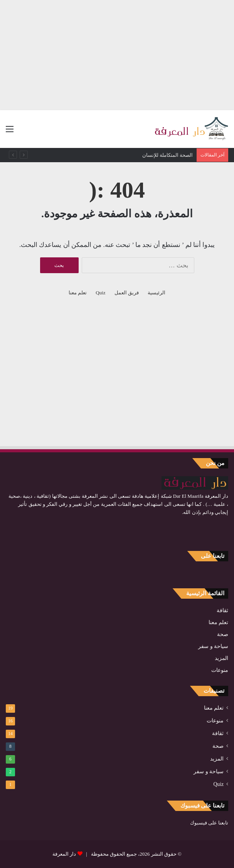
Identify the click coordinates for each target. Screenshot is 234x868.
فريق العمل (127, 293)
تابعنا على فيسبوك (209, 823)
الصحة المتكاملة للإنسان (168, 155)
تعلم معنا (78, 293)
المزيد (221, 658)
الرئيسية (157, 293)
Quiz (100, 293)
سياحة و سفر (213, 646)
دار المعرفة (64, 854)
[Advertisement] (117, 54)
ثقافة (222, 610)
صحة (223, 634)
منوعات (220, 670)
